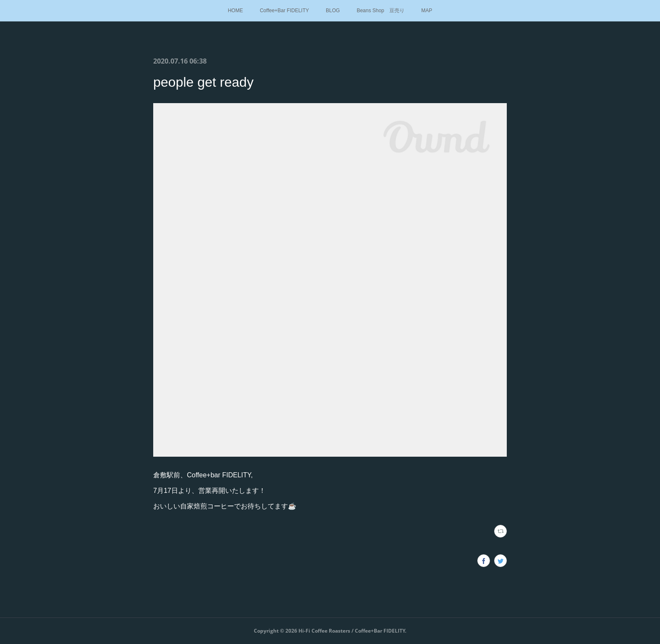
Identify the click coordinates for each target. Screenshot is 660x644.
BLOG (333, 11)
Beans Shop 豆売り (380, 11)
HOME (235, 11)
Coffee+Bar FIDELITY (284, 11)
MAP (427, 11)
